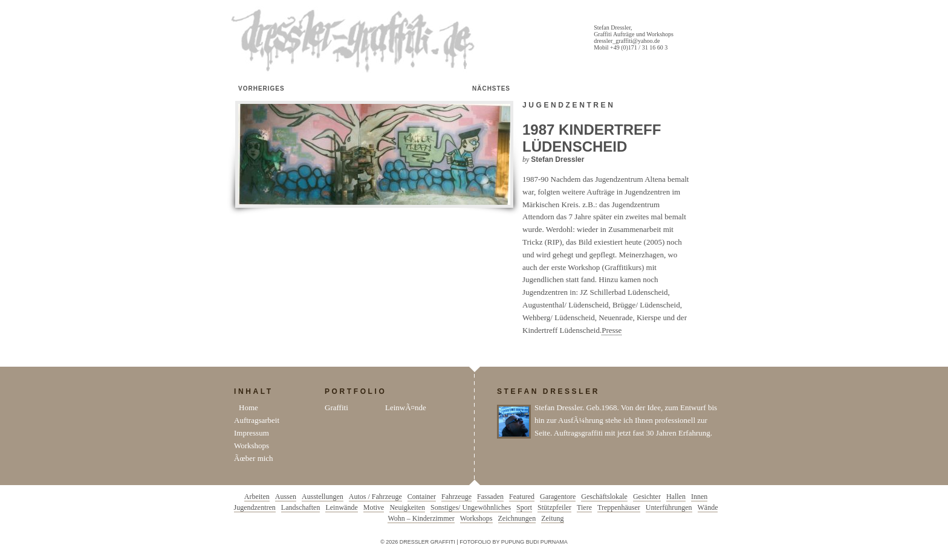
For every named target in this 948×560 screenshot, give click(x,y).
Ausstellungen (323, 497)
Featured (522, 497)
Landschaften (301, 507)
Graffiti (336, 407)
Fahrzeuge (456, 497)
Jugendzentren (569, 105)
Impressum (252, 433)
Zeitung (552, 518)
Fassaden (490, 497)
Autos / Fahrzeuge (375, 497)
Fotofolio (475, 542)
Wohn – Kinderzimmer (421, 518)
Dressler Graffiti (355, 41)
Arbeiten (257, 497)
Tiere (584, 507)
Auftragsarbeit (257, 420)
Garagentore (558, 497)
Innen (699, 497)
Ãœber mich (254, 458)
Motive (374, 507)
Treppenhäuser (619, 507)
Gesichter (647, 497)
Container (422, 497)
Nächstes (491, 89)
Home (248, 407)
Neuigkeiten (407, 507)
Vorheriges (261, 89)
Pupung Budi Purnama (534, 542)
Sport (524, 507)
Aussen (286, 497)
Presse (612, 330)
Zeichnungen (517, 518)
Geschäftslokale (604, 497)
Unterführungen (669, 507)
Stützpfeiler (554, 507)
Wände (708, 507)
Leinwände (341, 507)
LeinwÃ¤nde (406, 407)
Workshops (252, 446)
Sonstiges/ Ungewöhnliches (471, 507)
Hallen (676, 497)
